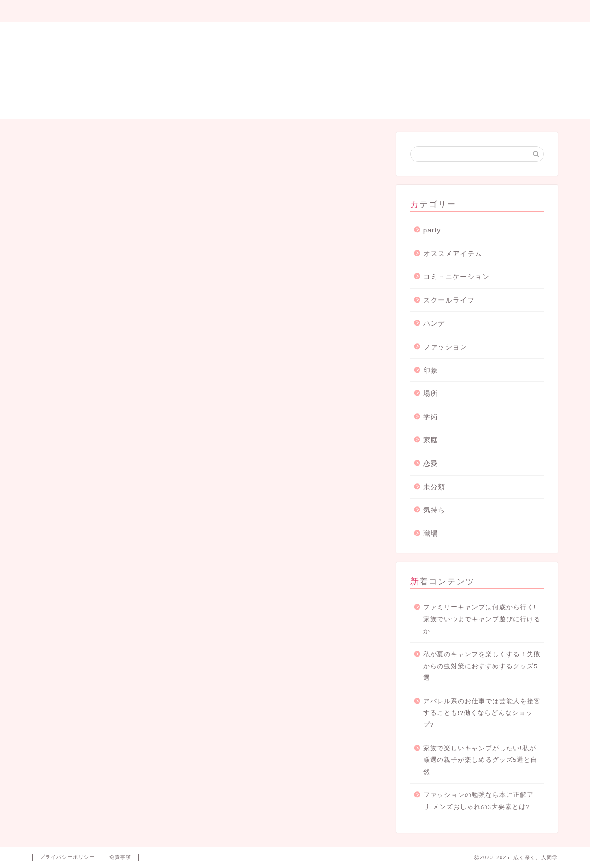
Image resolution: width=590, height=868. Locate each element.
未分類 (434, 487)
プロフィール (85, 11)
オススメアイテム (453, 253)
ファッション (445, 347)
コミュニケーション (456, 276)
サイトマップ (295, 11)
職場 (431, 533)
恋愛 (431, 463)
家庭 (431, 440)
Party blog (190, 11)
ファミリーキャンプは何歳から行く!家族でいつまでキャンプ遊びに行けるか (482, 619)
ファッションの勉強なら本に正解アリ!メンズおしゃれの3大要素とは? (478, 801)
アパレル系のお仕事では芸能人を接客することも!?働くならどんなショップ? (482, 713)
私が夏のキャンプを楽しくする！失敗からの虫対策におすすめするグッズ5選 (482, 666)
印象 (431, 370)
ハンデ (434, 323)
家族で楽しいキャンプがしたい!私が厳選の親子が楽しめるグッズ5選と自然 (481, 760)
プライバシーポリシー (400, 11)
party (432, 230)
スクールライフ (449, 300)
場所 (431, 393)
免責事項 (120, 857)
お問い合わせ (505, 11)
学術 (431, 417)
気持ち (434, 510)
